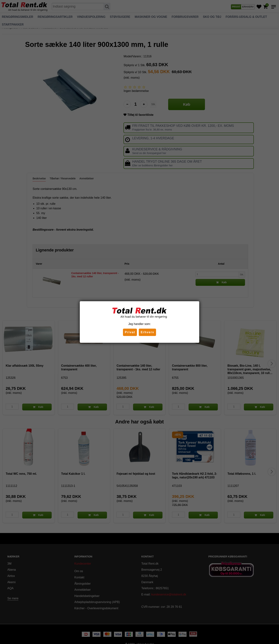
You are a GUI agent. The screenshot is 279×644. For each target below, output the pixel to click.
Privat (130, 332)
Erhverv (147, 332)
